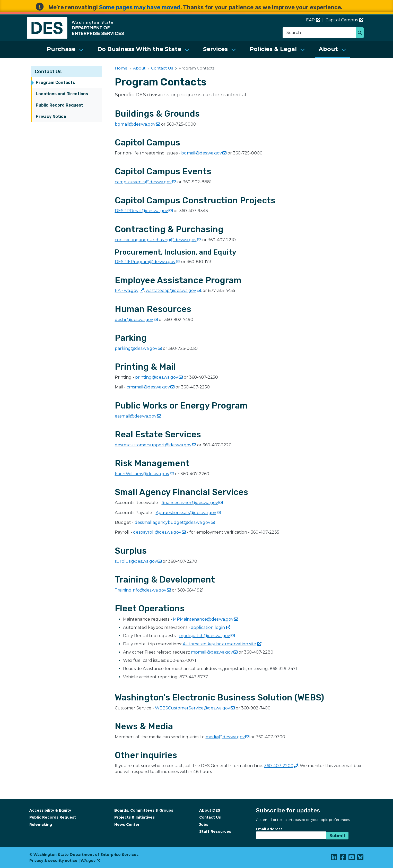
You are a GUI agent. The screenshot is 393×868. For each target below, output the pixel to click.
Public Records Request (53, 817)
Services (215, 49)
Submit (337, 836)
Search (361, 33)
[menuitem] (65, 49)
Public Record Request (59, 105)
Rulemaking (41, 824)
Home (121, 68)
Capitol (344, 20)
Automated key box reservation (222, 644)
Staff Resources (215, 831)
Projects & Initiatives (134, 817)
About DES (210, 810)
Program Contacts (55, 83)
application (211, 627)
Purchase (61, 49)
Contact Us (48, 71)
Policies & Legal (273, 49)
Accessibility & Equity (50, 810)
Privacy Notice (51, 116)
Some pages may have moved (140, 7)
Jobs (204, 824)
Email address (269, 829)
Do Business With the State (139, 49)
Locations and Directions (62, 94)
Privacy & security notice (53, 861)
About (328, 49)
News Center (127, 824)
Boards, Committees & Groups (144, 810)
